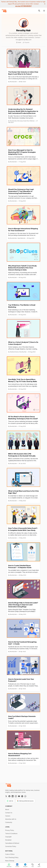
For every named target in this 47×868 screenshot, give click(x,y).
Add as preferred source (25, 801)
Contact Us (9, 813)
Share (39, 865)
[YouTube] (19, 796)
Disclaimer (8, 840)
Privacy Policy (10, 830)
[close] (45, 4)
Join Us (10, 801)
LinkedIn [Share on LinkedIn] (17, 865)
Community (9, 822)
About (7, 809)
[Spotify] (22, 796)
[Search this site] (39, 11)
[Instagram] (16, 796)
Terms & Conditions (11, 833)
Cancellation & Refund (12, 843)
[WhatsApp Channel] (25, 796)
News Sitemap (10, 861)
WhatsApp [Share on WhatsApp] (9, 865)
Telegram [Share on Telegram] (25, 865)
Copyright (8, 837)
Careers (8, 816)
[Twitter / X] (6, 796)
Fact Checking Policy (12, 857)
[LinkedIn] (13, 796)
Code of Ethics (10, 854)
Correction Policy (11, 846)
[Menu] (44, 11)
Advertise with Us (11, 819)
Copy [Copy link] (33, 865)
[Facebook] (9, 796)
